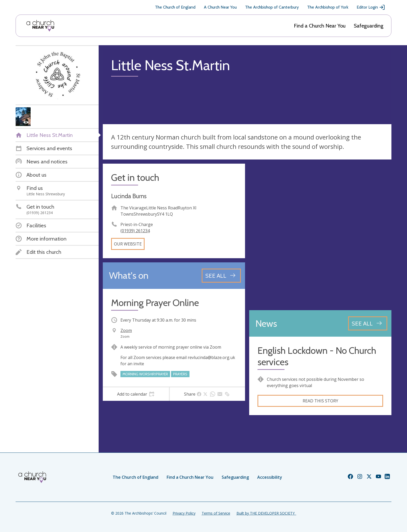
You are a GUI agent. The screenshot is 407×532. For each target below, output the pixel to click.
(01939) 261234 (135, 231)
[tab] (136, 394)
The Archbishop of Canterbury (272, 7)
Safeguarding (369, 26)
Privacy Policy (184, 513)
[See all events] (221, 276)
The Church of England (175, 7)
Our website (128, 244)
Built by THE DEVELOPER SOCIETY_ (266, 513)
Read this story (320, 401)
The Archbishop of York (328, 7)
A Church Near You (220, 7)
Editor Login (371, 7)
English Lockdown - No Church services (317, 356)
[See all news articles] (368, 323)
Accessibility (270, 477)
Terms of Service (216, 513)
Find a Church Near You (320, 26)
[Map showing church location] (320, 235)
